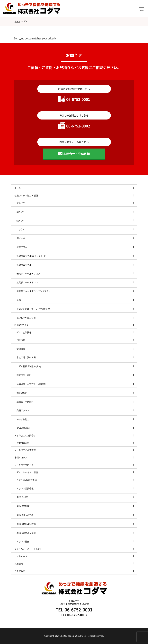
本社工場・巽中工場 (27, 357)
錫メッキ (21, 221)
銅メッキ (21, 238)
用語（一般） (23, 497)
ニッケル (21, 229)
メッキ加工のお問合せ (25, 435)
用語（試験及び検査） (27, 533)
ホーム (18, 188)
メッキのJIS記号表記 (27, 480)
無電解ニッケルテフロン (28, 273)
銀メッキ (21, 212)
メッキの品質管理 (25, 488)
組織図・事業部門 (25, 401)
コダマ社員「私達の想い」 (29, 366)
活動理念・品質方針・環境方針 (31, 384)
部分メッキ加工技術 (26, 318)
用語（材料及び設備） (27, 524)
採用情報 (19, 564)
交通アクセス (23, 410)
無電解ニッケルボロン (27, 282)
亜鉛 (19, 300)
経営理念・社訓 (24, 375)
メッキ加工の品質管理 (25, 450)
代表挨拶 (21, 340)
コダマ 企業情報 (23, 332)
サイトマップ (21, 556)
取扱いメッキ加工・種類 (26, 195)
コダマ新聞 (20, 571)
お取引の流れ (23, 443)
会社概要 (21, 348)
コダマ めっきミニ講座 (26, 472)
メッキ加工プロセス (24, 465)
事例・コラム (21, 457)
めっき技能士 (23, 419)
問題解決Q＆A (21, 325)
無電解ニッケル (24, 265)
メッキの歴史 (23, 541)
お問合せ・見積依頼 (77, 154)
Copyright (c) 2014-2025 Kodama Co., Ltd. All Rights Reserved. (74, 636)
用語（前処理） (24, 506)
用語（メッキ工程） (26, 515)
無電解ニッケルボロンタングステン (34, 291)
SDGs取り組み (24, 428)
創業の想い (22, 393)
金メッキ (21, 203)
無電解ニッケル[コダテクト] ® (31, 256)
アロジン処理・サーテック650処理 (34, 309)
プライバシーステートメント (28, 549)
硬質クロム (22, 247)
